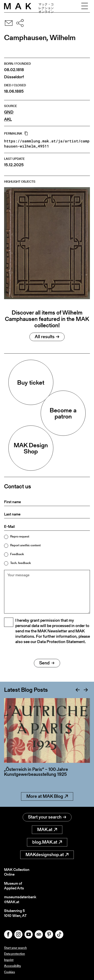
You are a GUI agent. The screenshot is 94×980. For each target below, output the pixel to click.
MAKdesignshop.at (47, 855)
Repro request (20, 536)
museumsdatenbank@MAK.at (20, 899)
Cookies (10, 972)
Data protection (15, 954)
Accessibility (12, 966)
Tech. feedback (21, 563)
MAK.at (47, 830)
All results (47, 337)
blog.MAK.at (47, 842)
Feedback (17, 554)
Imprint (9, 960)
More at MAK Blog (47, 796)
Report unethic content (25, 545)
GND (9, 112)
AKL (8, 119)
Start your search (47, 817)
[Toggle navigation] (85, 6)
